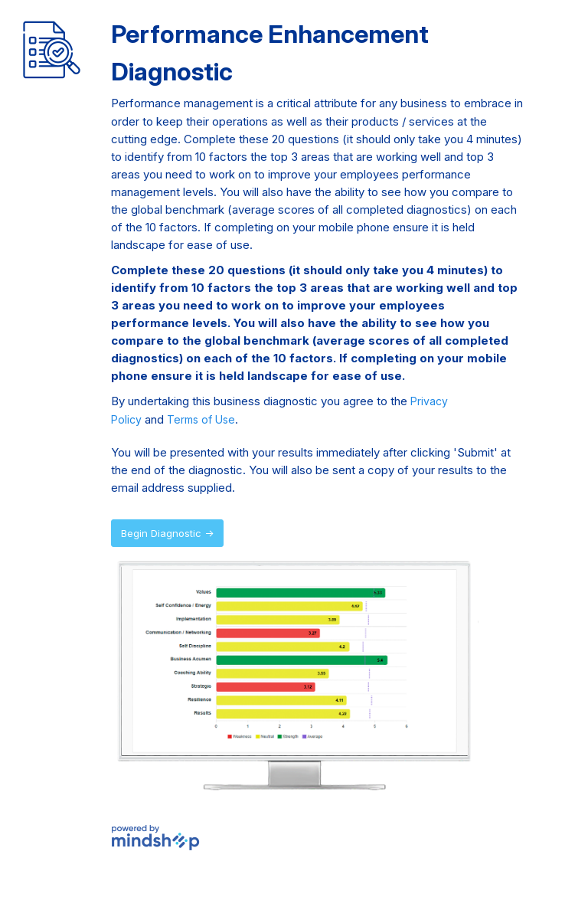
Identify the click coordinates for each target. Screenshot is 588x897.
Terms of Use (201, 419)
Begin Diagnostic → (167, 533)
